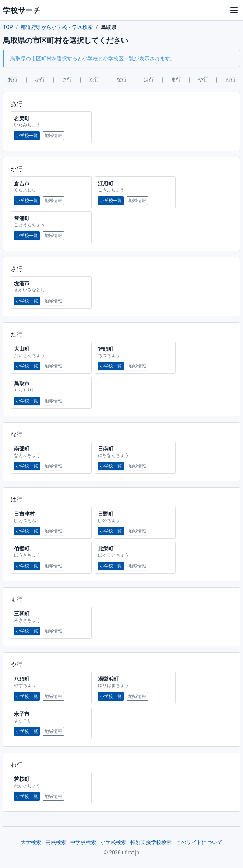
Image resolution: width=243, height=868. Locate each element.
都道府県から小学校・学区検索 (57, 27)
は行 (149, 79)
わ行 (230, 79)
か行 (40, 79)
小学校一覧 (27, 136)
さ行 (67, 79)
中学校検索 (83, 842)
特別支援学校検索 (151, 842)
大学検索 (31, 842)
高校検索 (56, 842)
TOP (8, 27)
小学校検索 (113, 842)
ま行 (176, 79)
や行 (203, 79)
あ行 (13, 79)
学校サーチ (22, 10)
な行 (121, 79)
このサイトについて (199, 842)
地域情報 (53, 136)
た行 (94, 79)
